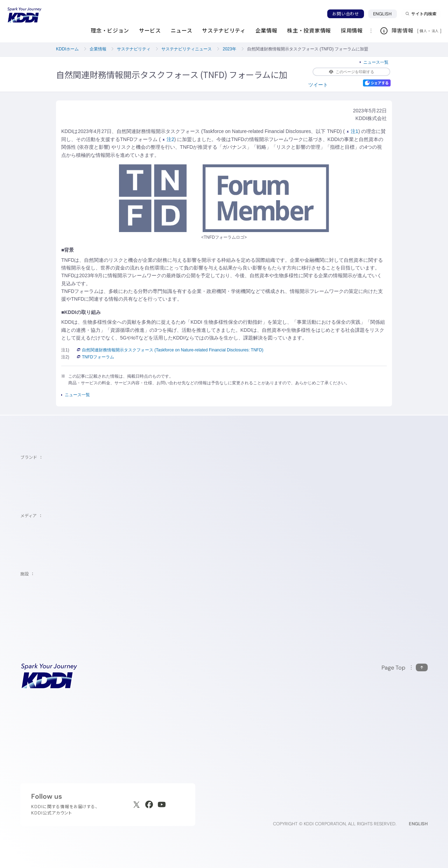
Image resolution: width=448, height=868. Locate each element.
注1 (353, 131)
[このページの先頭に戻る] (405, 668)
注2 (169, 139)
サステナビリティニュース (187, 49)
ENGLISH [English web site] (418, 824)
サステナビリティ (134, 49)
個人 (423, 31)
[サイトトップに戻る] (24, 15)
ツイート (318, 85)
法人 (436, 31)
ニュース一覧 (376, 62)
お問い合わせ (345, 14)
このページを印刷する (352, 72)
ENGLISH (385, 14)
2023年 (229, 49)
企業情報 (98, 49)
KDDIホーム (67, 49)
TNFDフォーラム (96, 357)
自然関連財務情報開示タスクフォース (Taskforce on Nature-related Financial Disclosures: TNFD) (170, 350)
